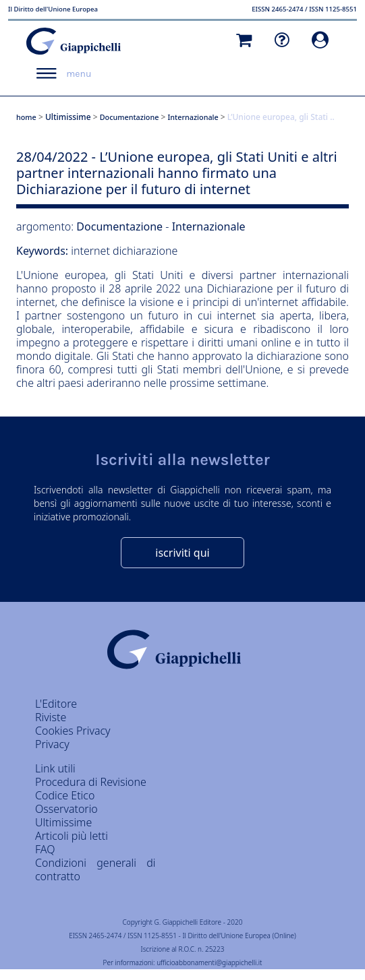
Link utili (55, 768)
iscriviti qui (182, 553)
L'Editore (56, 704)
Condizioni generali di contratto (95, 869)
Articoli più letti (72, 836)
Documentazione (130, 117)
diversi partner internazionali (275, 275)
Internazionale (193, 117)
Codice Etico (65, 795)
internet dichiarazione (124, 251)
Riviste (51, 717)
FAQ (45, 849)
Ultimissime (68, 117)
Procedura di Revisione (91, 782)
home (26, 117)
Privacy (52, 744)
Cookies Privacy (73, 731)
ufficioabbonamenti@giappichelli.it (209, 962)
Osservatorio (66, 809)
